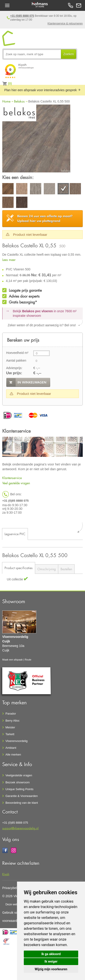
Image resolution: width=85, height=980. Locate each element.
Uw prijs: (14, 373)
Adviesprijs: (14, 368)
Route (28, 660)
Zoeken (69, 54)
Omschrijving (47, 569)
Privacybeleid (12, 888)
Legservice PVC (15, 534)
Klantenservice (12, 478)
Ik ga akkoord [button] (51, 954)
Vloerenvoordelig (17, 741)
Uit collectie (15, 579)
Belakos (19, 101)
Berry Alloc (12, 721)
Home (6, 101)
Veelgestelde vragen (19, 775)
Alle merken (13, 755)
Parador (11, 714)
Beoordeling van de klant (22, 803)
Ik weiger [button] (51, 961)
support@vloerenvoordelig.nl (20, 828)
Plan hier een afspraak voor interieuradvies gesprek (43, 90)
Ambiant (11, 748)
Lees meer (9, 260)
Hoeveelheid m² (17, 353)
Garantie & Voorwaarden (22, 796)
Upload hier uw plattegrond (45, 218)
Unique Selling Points (19, 789)
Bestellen (66, 569)
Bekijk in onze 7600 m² (45, 313)
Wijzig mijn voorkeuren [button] (51, 969)
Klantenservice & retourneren (65, 24)
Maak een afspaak (12, 660)
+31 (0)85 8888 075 (22, 16)
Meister (10, 727)
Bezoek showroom (18, 782)
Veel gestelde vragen (16, 483)
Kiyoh (6, 874)
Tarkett (10, 734)
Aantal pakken (16, 360)
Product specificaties (19, 568)
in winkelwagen (32, 382)
